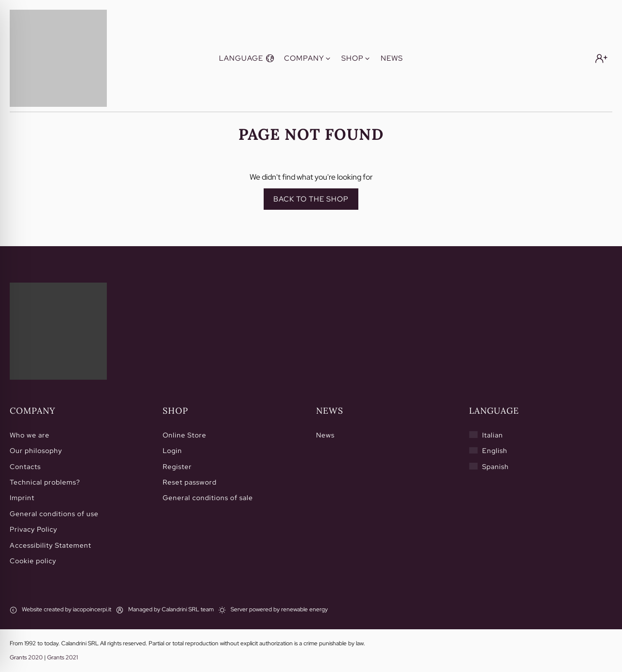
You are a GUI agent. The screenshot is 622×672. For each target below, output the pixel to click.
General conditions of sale (208, 498)
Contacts (25, 467)
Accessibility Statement (50, 545)
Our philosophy (36, 451)
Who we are (30, 435)
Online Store (185, 435)
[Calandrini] (58, 58)
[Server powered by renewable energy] (273, 610)
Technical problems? (45, 482)
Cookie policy (33, 561)
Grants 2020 (26, 657)
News (325, 435)
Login (172, 451)
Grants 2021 (62, 657)
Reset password (190, 482)
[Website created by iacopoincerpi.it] (60, 610)
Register (177, 467)
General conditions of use (54, 514)
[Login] (601, 59)
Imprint (22, 498)
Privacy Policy (34, 529)
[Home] (58, 331)
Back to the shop (311, 199)
